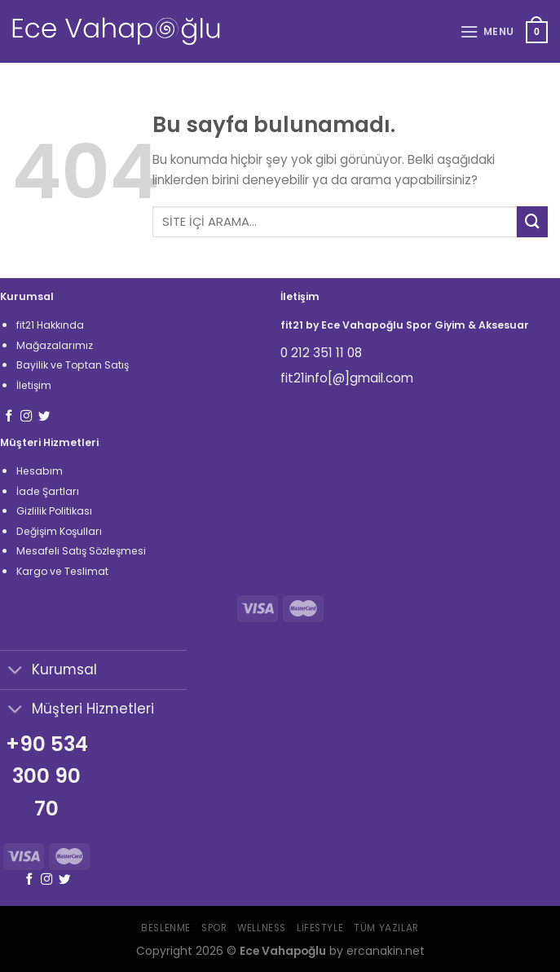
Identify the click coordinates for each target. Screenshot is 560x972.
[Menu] (487, 32)
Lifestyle (320, 928)
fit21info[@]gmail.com (347, 378)
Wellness (262, 928)
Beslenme (166, 928)
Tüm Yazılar (386, 928)
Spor (214, 928)
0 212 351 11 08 (321, 353)
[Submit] (532, 222)
